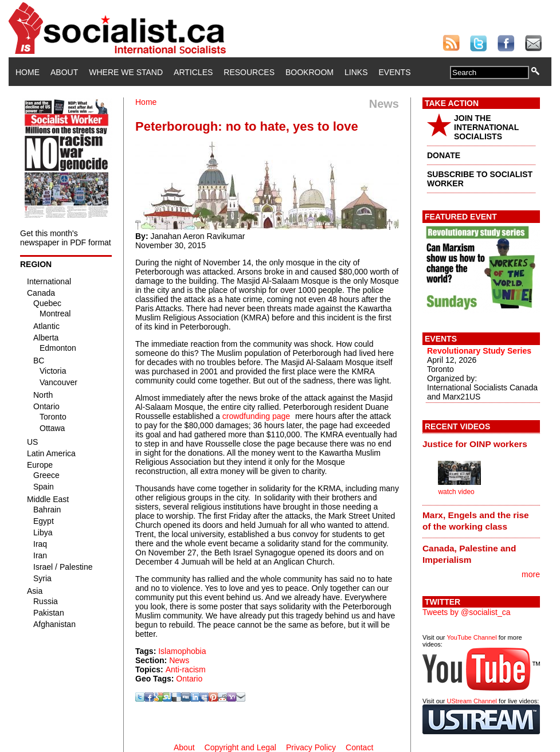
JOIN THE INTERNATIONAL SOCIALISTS (486, 127)
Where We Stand (126, 72)
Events (394, 72)
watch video (456, 492)
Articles (193, 72)
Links (356, 72)
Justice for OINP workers (475, 444)
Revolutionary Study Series (479, 351)
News (179, 660)
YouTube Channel (471, 637)
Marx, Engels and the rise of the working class (476, 521)
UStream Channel (472, 701)
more (531, 574)
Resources (249, 72)
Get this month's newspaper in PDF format (66, 238)
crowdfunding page (256, 416)
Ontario (189, 679)
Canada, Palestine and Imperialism (469, 554)
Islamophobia (182, 651)
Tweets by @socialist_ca (467, 612)
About (64, 72)
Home (28, 72)
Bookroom (310, 72)
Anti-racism (186, 669)
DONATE (444, 155)
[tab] (481, 444)
